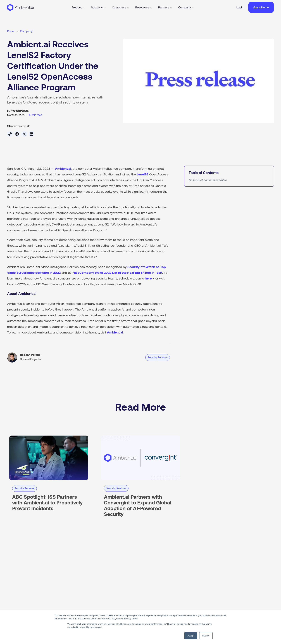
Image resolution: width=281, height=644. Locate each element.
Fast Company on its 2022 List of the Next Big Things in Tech (117, 272)
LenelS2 (143, 174)
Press (11, 31)
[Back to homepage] (21, 7)
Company (186, 7)
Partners (165, 7)
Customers (120, 7)
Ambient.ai (63, 168)
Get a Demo (261, 7)
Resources (144, 7)
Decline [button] (206, 636)
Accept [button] (191, 636)
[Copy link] (10, 134)
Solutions (98, 7)
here (148, 278)
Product (78, 7)
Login (240, 7)
